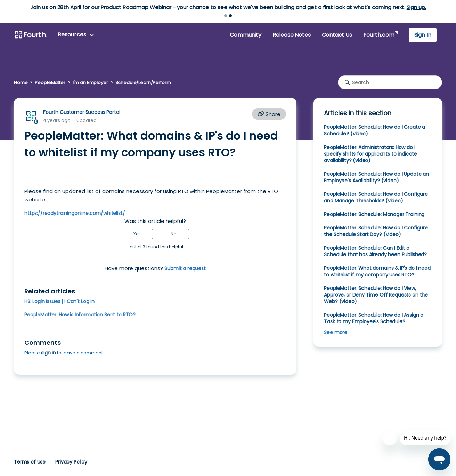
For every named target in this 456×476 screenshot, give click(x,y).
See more (336, 332)
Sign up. (416, 7)
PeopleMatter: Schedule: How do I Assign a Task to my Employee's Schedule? (374, 318)
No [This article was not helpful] (173, 234)
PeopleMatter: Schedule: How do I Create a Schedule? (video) (374, 130)
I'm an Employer (90, 82)
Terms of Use (30, 462)
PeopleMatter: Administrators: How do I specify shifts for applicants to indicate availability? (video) (370, 154)
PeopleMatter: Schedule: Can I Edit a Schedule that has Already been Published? (375, 251)
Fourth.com (379, 35)
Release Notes (292, 35)
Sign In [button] (423, 35)
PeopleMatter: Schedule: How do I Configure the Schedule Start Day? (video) (376, 231)
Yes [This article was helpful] (137, 234)
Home (21, 82)
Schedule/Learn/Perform (143, 82)
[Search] (390, 82)
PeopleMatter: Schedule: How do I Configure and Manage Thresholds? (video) (376, 197)
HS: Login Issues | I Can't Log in (59, 301)
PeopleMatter (50, 82)
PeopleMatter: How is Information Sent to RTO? (80, 315)
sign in (48, 353)
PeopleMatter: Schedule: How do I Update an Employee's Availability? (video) (376, 177)
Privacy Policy (71, 462)
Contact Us (337, 35)
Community (245, 35)
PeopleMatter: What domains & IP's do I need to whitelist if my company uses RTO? (377, 271)
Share (269, 114)
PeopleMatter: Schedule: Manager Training (374, 214)
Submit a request (185, 268)
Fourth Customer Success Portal (82, 112)
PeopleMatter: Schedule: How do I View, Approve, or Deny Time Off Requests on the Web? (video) (376, 295)
